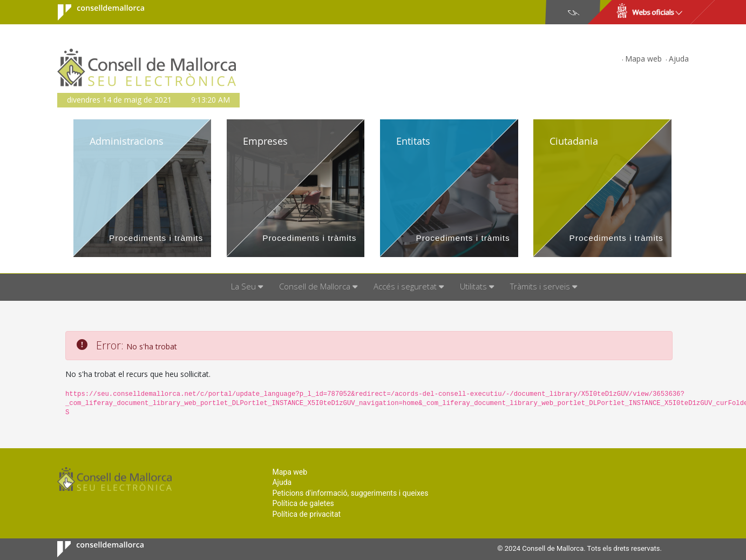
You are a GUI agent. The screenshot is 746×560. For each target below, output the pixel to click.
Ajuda (679, 59)
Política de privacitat (306, 514)
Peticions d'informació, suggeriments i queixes (350, 493)
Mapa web (643, 59)
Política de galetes (303, 503)
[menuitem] (247, 287)
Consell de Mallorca (94, 12)
